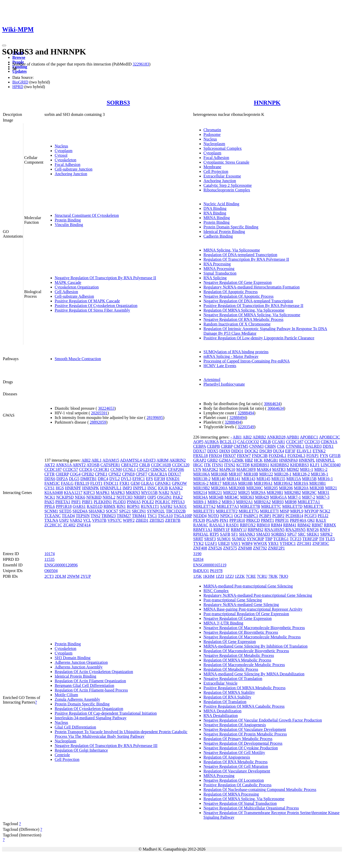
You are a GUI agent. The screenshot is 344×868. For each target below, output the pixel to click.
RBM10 (263, 525)
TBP (269, 539)
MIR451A (278, 497)
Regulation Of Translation (225, 702)
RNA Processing (217, 264)
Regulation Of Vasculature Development (237, 771)
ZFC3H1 (304, 543)
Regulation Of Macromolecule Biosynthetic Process (246, 651)
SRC (302, 534)
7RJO (283, 576)
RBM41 (290, 525)
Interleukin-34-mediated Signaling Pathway (91, 718)
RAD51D (95, 506)
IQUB (163, 488)
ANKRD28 (276, 437)
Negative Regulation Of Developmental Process (243, 743)
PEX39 (199, 520)
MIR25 (244, 493)
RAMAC (201, 525)
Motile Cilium (66, 695)
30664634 (272, 404)
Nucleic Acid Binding (222, 204)
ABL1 (97, 460)
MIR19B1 (318, 483)
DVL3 (126, 479)
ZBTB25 (157, 520)
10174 (50, 554)
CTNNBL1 (295, 446)
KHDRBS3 (299, 465)
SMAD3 (263, 534)
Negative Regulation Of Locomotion (234, 780)
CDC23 (143, 469)
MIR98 (291, 502)
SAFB (225, 534)
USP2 (64, 520)
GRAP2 (200, 460)
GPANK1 (163, 483)
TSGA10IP (183, 516)
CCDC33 (312, 442)
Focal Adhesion (68, 165)
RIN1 (121, 506)
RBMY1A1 (203, 530)
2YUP (86, 576)
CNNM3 (256, 446)
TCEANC (53, 516)
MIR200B (237, 488)
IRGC (198, 465)
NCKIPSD (65, 497)
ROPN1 (133, 506)
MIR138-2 (202, 479)
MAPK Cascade (68, 282)
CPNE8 (128, 474)
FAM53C (52, 483)
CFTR (50, 474)
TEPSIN (83, 516)
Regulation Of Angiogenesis (227, 757)
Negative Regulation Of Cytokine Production (241, 748)
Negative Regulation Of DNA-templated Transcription (248, 301)
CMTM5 (241, 446)
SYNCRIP (255, 539)
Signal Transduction (220, 273)
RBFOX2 (248, 525)
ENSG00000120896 (61, 565)
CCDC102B (161, 465)
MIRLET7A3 (228, 506)
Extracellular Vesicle (221, 683)
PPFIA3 (178, 502)
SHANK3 (97, 511)
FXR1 (125, 483)
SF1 (235, 534)
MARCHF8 (246, 469)
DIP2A (62, 479)
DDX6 (50, 479)
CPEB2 (88, 474)
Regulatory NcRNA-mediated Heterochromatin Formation (252, 287)
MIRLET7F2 (227, 511)
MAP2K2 (210, 469)
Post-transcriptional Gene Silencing (233, 600)
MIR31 (323, 493)
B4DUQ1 (201, 571)
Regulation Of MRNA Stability (229, 692)
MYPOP (312, 511)
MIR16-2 (201, 483)
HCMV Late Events (220, 366)
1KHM (209, 576)
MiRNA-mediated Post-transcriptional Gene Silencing (248, 586)
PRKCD (253, 520)
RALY (321, 520)
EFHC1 (139, 479)
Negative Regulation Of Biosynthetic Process (241, 632)
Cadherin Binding (218, 236)
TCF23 (296, 539)
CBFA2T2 (130, 465)
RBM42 (304, 525)
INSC (152, 488)
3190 (197, 554)
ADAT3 (149, 460)
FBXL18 (201, 456)
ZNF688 (245, 548)
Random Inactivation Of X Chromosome (237, 324)
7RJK (273, 576)
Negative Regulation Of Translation (233, 679)
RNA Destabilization (221, 716)
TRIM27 (124, 516)
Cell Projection (216, 171)
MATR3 (279, 469)
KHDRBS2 (280, 465)
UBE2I (224, 543)
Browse (19, 57)
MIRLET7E (313, 506)
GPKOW (179, 483)
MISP (284, 511)
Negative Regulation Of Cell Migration (236, 766)
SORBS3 (118, 102)
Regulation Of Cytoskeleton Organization (89, 709)
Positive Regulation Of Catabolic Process (238, 785)
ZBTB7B (173, 520)
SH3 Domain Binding (73, 658)
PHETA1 (63, 502)
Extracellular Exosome (222, 176)
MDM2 (293, 469)
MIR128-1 (283, 474)
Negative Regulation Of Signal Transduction (240, 803)
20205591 (99, 413)
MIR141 (233, 479)
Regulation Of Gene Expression (230, 642)
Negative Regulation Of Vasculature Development (245, 729)
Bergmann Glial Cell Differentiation (84, 685)
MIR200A (219, 488)
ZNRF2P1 (276, 548)
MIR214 (200, 493)
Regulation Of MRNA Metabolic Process (237, 660)
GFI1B (335, 456)
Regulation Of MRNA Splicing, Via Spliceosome (244, 310)
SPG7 (292, 534)
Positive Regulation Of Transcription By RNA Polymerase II (254, 306)
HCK (259, 460)
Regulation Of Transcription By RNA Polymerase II (246, 259)
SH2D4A (80, 511)
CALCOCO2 (248, 442)
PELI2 (323, 516)
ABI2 (86, 460)
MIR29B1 (275, 493)
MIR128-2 (301, 474)
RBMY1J (239, 530)
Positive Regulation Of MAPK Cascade (87, 301)
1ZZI (220, 576)
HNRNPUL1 (111, 488)
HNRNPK (267, 102)
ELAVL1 (304, 451)
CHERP (62, 474)
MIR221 (215, 493)
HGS (60, 488)
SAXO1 (180, 506)
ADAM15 (111, 460)
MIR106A (202, 474)
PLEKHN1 (103, 502)
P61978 (216, 571)
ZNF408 (200, 548)
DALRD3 (314, 446)
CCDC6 (86, 469)
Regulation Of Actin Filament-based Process (91, 690)
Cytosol (61, 155)
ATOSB (93, 465)
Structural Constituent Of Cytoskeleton (87, 215)
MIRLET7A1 (309, 502)
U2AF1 (211, 543)
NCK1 (50, 497)
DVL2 (115, 479)
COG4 (75, 474)
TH (322, 539)
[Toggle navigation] (4, 45)
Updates (20, 71)
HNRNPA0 (288, 460)
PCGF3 (310, 516)
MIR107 (235, 474)
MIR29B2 (293, 493)
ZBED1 (142, 520)
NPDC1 (227, 516)
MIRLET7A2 (204, 506)
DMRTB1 (89, 479)
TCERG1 (281, 539)
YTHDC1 (288, 543)
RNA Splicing (215, 278)
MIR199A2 (283, 483)
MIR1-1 (307, 469)
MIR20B (317, 488)
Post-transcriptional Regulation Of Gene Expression (246, 614)
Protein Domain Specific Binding (231, 227)
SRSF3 (210, 539)
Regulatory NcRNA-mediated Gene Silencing (241, 605)
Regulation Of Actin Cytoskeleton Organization (94, 672)
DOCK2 (251, 451)
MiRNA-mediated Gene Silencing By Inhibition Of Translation (256, 646)
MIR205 (271, 488)
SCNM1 (51, 511)
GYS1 (50, 488)
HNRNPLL (325, 460)
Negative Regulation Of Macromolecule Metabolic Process (252, 637)
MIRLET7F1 (204, 511)
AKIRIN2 (178, 460)
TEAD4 (68, 516)
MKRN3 (133, 493)
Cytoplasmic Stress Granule (227, 162)
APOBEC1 (309, 437)
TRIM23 (109, 516)
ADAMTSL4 (131, 460)
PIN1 (224, 520)
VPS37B (99, 520)
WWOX (260, 543)
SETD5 (65, 511)
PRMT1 (267, 520)
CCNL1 (129, 469)
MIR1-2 (321, 469)
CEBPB (213, 446)
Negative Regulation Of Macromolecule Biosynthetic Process (254, 628)
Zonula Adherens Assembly (77, 699)
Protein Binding (68, 220)
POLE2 (148, 502)
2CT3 (49, 576)
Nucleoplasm (214, 144)
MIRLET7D (292, 506)
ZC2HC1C (53, 525)
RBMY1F (222, 530)
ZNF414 (83, 525)
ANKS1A (64, 465)
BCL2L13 (228, 442)
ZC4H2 (69, 525)
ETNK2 (319, 451)
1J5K (198, 576)
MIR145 (263, 479)
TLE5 (330, 539)
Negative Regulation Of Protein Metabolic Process (245, 734)
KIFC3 (89, 493)
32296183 (141, 64)
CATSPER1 (110, 465)
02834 (198, 559)
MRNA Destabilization (223, 711)
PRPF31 (282, 520)
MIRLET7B (250, 506)
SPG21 (125, 511)
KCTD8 (243, 465)
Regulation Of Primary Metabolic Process (238, 739)
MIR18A (230, 483)
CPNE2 (115, 474)
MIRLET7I (269, 511)
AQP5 (198, 442)
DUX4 (279, 451)
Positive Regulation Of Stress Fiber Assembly (92, 310)
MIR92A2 (262, 502)
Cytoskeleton (65, 160)
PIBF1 (87, 502)
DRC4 (103, 479)
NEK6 (80, 497)
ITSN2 (230, 465)
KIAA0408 (54, 493)
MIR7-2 (309, 497)
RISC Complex (216, 591)
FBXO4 (215, 456)
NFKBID (94, 497)
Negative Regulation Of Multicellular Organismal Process (251, 808)
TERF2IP (310, 539)
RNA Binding (215, 213)
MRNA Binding (217, 218)
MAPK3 (118, 493)
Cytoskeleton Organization (77, 287)
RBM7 (317, 525)
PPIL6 (50, 506)
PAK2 (178, 497)
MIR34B (216, 497)
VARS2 (76, 520)
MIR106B (219, 474)
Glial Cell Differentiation (75, 727)
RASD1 (232, 525)
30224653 (106, 408)
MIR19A (301, 483)
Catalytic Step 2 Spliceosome (228, 185)
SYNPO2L (156, 511)
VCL (87, 520)
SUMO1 (224, 539)
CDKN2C (159, 469)
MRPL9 (297, 511)
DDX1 (328, 446)
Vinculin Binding (69, 225)
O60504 (51, 571)
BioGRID (20, 82)
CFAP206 (176, 469)
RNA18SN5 (274, 530)
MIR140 (218, 479)
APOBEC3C (329, 437)
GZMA (225, 460)
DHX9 (225, 451)
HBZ (249, 460)
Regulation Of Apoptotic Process (231, 292)
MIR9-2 (214, 502)
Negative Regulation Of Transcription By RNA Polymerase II (105, 278)
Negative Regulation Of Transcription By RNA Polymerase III (106, 746)
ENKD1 (173, 479)
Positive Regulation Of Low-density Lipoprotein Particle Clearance (259, 338)
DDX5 (213, 451)
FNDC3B (260, 456)
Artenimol (212, 380)
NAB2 (164, 493)
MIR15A (294, 479)
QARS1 (79, 506)
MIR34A (201, 497)
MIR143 (249, 479)
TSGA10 (165, 516)
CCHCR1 (101, 469)
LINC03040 (331, 465)
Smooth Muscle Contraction (78, 359)
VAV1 (236, 543)
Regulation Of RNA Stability (227, 697)
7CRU (262, 576)
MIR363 (247, 497)
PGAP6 (212, 520)
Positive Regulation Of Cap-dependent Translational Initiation (106, 713)
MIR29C (309, 493)
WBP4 (247, 543)
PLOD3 (119, 502)
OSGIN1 (164, 497)
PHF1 (76, 502)
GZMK (238, 460)
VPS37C (115, 520)
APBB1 (293, 437)
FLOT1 (96, 483)
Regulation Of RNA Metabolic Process (236, 762)
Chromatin (212, 130)
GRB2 (212, 460)
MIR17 (215, 483)
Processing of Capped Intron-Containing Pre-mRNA (247, 361)
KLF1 (315, 465)
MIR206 (286, 488)
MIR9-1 (200, 502)
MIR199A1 (263, 483)
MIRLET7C (271, 506)
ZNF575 (230, 548)
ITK (208, 465)
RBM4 (276, 525)
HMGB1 (271, 460)
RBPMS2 (256, 530)
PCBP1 (265, 516)
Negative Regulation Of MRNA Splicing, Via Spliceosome (252, 315)
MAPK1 (103, 493)
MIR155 (278, 479)
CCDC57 (70, 469)
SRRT (198, 539)
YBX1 (273, 543)
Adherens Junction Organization (81, 662)
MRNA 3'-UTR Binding (223, 623)
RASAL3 (217, 525)
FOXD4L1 (277, 456)
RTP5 (214, 534)
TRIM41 (139, 516)
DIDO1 (237, 451)
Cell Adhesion (66, 292)
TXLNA (51, 520)
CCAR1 (279, 442)
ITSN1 (217, 465)
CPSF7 (141, 474)
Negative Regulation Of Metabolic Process (239, 655)
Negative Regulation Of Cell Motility (234, 753)
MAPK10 (227, 469)
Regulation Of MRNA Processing (231, 794)
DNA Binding (215, 208)
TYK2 (199, 543)
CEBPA (200, 446)
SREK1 (313, 534)
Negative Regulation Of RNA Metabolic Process (244, 319)
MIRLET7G (249, 511)
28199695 (155, 418)
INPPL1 (140, 488)
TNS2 (95, 516)
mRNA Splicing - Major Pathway (231, 356)
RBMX (109, 506)
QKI (311, 520)
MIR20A (301, 488)
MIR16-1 (325, 479)
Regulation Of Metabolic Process (231, 669)
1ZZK (240, 576)
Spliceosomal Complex (223, 148)
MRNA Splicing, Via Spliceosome (232, 250)
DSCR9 (266, 451)
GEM (135, 483)
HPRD (18, 87)
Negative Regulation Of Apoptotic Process (239, 296)
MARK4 (264, 469)
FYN (324, 456)
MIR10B (251, 474)
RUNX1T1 (150, 506)
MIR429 (262, 497)
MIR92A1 (244, 502)
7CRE (251, 576)
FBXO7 (229, 456)
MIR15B (309, 479)
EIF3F (290, 451)
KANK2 (176, 488)
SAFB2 (166, 506)
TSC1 (152, 516)
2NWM (73, 576)
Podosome (212, 134)
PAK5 (49, 502)
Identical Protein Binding (224, 232)
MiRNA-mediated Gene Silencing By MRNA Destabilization (254, 674)
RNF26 (313, 530)
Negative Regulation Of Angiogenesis (235, 725)
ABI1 (237, 437)
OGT (238, 516)
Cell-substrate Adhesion (74, 296)
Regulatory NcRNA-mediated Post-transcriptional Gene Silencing (258, 595)
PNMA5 (134, 502)
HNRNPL (307, 460)
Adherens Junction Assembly (79, 667)
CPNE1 (101, 474)
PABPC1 (251, 516)
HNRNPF (73, 488)
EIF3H (160, 479)
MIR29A (258, 493)
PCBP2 (278, 516)
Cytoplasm (64, 151)
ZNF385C (321, 543)
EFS (149, 479)
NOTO (213, 516)
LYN (197, 469)
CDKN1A (329, 442)
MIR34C (232, 497)
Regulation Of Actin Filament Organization (90, 681)
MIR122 (266, 474)
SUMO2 (239, 539)
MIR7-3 (323, 497)
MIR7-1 (294, 497)
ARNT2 (79, 465)
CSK (281, 446)
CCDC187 (53, 469)
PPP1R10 (237, 520)
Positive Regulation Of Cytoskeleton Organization (96, 306)
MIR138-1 (320, 474)
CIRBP (227, 446)
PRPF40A (298, 520)
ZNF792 (260, 548)
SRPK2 (326, 534)
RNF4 (325, 530)
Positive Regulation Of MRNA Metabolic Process (245, 688)
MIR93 (278, 502)
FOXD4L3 (296, 456)
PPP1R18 (64, 506)
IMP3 (127, 488)
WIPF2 (129, 520)
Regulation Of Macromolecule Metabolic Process (244, 665)
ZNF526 (215, 548)
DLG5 (74, 479)
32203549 (246, 427)
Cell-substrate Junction (74, 169)
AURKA (212, 442)
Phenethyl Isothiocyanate (224, 384)
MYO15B (149, 493)
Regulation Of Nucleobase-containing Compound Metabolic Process (260, 790)
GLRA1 (147, 483)
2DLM (60, 576)
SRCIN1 (139, 511)
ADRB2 (259, 437)
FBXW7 (244, 456)
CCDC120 (181, 465)
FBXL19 (82, 483)
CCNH (116, 469)
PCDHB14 (294, 516)
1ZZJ (230, 576)
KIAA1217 (73, 493)
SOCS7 (112, 511)
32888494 (246, 413)
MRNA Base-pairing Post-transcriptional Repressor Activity (253, 609)
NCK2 (325, 511)
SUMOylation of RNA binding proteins (236, 352)
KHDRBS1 (260, 465)
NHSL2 (109, 497)
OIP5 (152, 497)
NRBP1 (140, 497)
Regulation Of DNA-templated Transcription (241, 255)
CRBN (270, 446)
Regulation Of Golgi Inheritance (81, 750)
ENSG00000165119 (210, 565)
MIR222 (230, 493)
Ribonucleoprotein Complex (227, 190)
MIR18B (245, 483)
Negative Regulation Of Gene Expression (238, 282)
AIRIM (162, 460)
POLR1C (163, 502)
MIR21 (331, 488)
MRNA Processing (219, 269)
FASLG (67, 483)
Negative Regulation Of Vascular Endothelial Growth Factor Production (263, 720)
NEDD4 (200, 516)
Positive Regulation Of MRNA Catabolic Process (244, 706)
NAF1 (176, 493)
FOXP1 (313, 456)
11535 (49, 559)
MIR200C (255, 488)
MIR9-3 (228, 502)
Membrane (212, 167)
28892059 (98, 422)
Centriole (62, 755)
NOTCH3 (124, 497)
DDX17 (175, 474)
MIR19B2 (202, 488)
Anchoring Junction (71, 174)
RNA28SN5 (295, 530)
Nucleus (61, 146)
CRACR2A (158, 474)
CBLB (145, 465)
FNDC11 (111, 483)
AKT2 (50, 465)
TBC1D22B (176, 511)
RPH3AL (201, 534)
